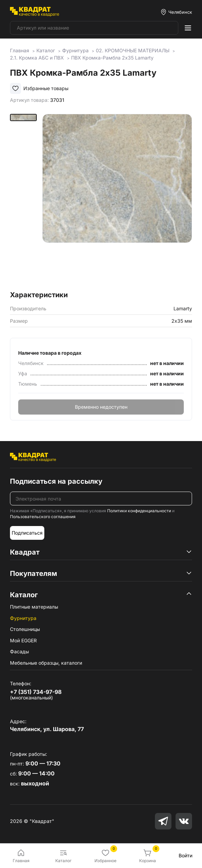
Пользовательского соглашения (43, 517)
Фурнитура (23, 618)
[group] (117, 200)
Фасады (19, 651)
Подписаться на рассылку (56, 481)
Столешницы (25, 629)
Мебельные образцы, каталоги (46, 663)
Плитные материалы (34, 607)
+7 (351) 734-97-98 (36, 692)
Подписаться (27, 533)
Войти (186, 855)
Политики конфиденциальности (139, 511)
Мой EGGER (23, 640)
